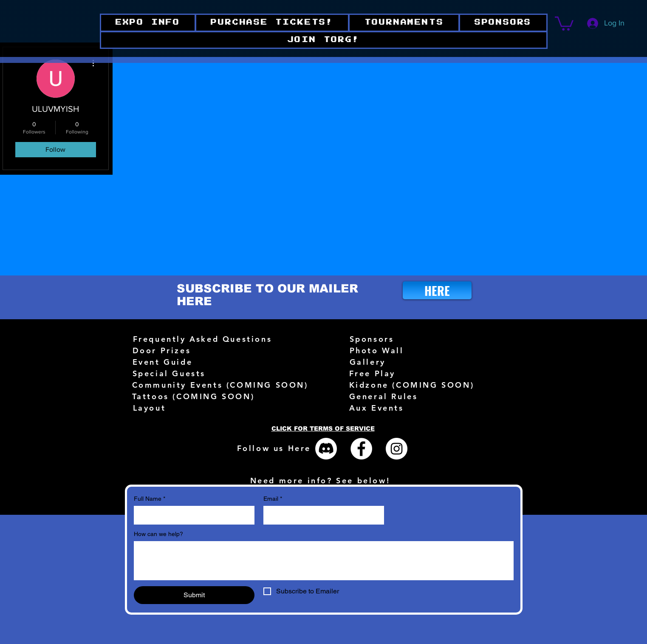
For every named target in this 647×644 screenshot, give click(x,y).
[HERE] (437, 290)
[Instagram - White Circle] (397, 449)
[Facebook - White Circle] (361, 449)
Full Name (150, 499)
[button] (324, 40)
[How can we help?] (324, 561)
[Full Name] (192, 515)
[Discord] (326, 449)
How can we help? (158, 534)
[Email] (321, 515)
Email (273, 499)
